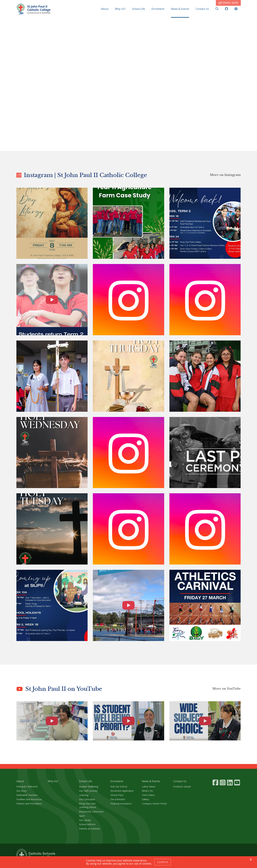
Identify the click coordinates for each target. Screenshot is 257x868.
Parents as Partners (90, 830)
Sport (82, 817)
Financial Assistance (121, 805)
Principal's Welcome (27, 788)
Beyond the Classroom (91, 813)
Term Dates (148, 797)
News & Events (180, 9)
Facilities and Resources (29, 801)
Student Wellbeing (89, 788)
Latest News (149, 788)
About (105, 9)
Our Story (21, 792)
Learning (84, 797)
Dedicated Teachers (27, 797)
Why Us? (120, 9)
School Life (139, 9)
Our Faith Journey (88, 792)
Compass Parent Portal (154, 805)
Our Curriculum (87, 801)
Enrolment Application (122, 792)
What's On (147, 792)
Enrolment (158, 9)
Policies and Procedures (29, 805)
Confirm (163, 862)
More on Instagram (225, 177)
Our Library (85, 822)
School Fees (117, 797)
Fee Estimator (118, 801)
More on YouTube (227, 690)
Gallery (145, 801)
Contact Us (202, 9)
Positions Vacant (182, 788)
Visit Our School (119, 788)
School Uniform (87, 826)
